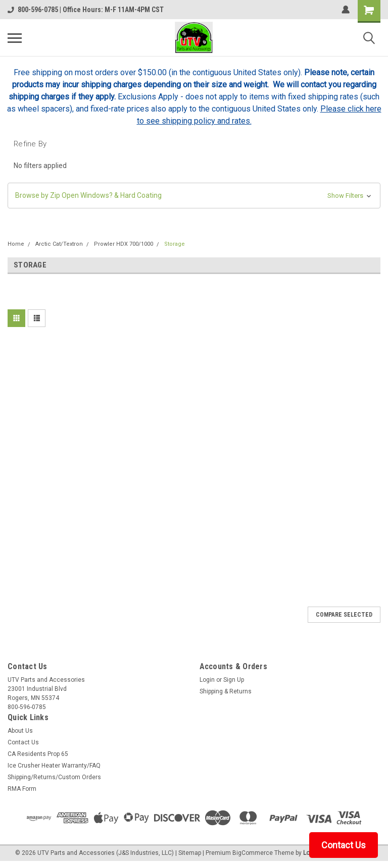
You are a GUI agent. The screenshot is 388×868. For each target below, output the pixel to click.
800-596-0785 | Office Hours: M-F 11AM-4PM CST (86, 10)
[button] (194, 196)
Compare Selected (344, 615)
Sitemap (190, 853)
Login (207, 680)
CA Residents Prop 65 (38, 754)
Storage (175, 244)
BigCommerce (253, 853)
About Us (20, 731)
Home (16, 244)
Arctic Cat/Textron (59, 244)
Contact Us (23, 742)
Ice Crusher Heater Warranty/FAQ (54, 766)
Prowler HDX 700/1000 (124, 244)
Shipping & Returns (226, 691)
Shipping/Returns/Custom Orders (54, 777)
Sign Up (234, 680)
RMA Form (22, 789)
